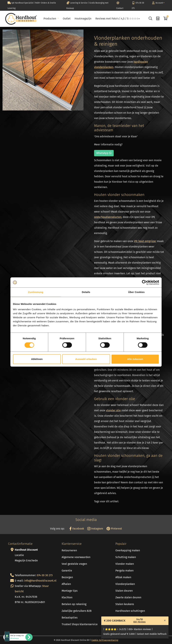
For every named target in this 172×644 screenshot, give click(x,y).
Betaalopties (70, 618)
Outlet (67, 19)
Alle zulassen (135, 359)
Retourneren (69, 550)
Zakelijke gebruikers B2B (77, 611)
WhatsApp (104, 153)
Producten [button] (50, 19)
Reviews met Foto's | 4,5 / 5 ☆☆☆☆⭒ (118, 19)
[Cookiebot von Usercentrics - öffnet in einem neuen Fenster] (144, 282)
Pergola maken (124, 571)
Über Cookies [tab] (136, 292)
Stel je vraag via (17, 637)
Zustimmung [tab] (36, 292)
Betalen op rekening (74, 604)
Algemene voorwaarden (76, 557)
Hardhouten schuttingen (130, 611)
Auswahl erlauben (86, 359)
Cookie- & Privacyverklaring (105, 640)
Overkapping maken (128, 550)
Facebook (77, 529)
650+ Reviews (139, 622)
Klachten (67, 597)
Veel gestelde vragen (74, 564)
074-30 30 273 (45, 575)
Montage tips (70, 591)
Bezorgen (67, 577)
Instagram (95, 529)
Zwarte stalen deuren (128, 597)
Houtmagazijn (83, 19)
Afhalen (66, 584)
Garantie (67, 571)
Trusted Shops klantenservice (80, 624)
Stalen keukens (125, 604)
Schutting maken (126, 557)
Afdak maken (123, 577)
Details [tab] (86, 292)
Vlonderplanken (125, 584)
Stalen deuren (124, 591)
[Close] (165, 620)
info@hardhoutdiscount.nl (40, 581)
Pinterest (114, 529)
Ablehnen (37, 359)
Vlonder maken (125, 564)
